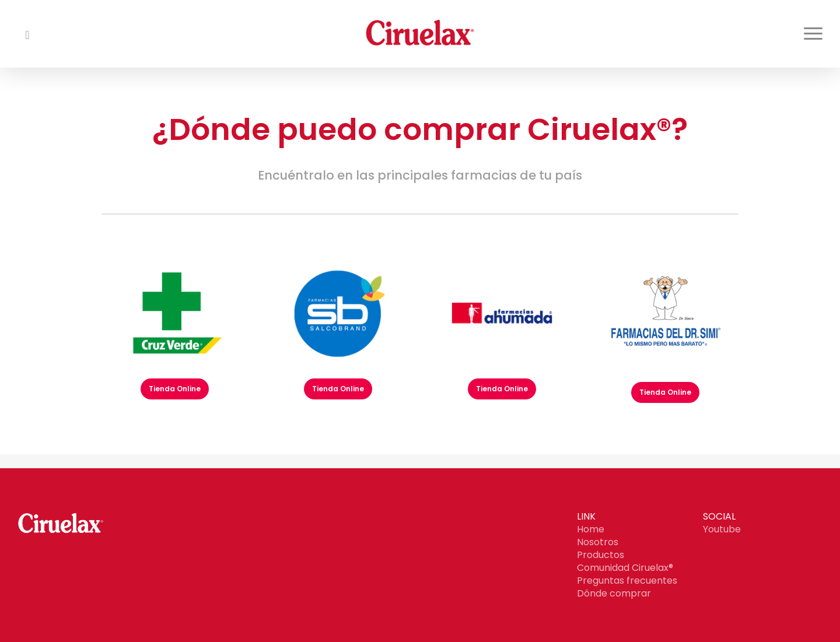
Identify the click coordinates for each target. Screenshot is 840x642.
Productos (601, 555)
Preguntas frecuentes (627, 580)
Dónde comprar (614, 593)
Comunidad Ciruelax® (625, 568)
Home (591, 529)
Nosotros (598, 542)
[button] (814, 34)
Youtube (722, 529)
